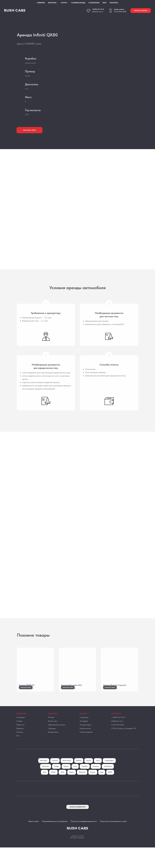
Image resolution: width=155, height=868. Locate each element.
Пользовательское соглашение (55, 833)
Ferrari (96, 767)
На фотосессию (85, 734)
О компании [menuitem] (94, 3)
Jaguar (86, 778)
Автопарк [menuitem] (52, 3)
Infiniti (67, 778)
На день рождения (86, 738)
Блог (18, 742)
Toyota (108, 778)
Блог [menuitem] (105, 3)
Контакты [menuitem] (114, 3)
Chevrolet (58, 772)
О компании (21, 723)
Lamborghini (45, 772)
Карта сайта (34, 833)
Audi (58, 778)
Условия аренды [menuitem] (78, 3)
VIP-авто (51, 723)
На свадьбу (84, 727)
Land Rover (47, 778)
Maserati (97, 778)
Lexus (106, 767)
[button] (141, 11)
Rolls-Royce (74, 767)
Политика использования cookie (113, 833)
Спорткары (52, 734)
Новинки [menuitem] (41, 3)
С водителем (84, 723)
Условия (19, 727)
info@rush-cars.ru (98, 12)
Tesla (77, 778)
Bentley (86, 767)
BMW (82, 784)
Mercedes (50, 767)
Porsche (61, 767)
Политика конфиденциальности (84, 833)
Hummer (110, 772)
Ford (89, 772)
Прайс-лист (21, 731)
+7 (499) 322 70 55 (118, 723)
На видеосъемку (85, 731)
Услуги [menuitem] (64, 3)
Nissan (80, 772)
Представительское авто (57, 731)
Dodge (69, 772)
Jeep (73, 784)
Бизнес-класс (53, 727)
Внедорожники (53, 738)
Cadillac (99, 772)
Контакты (20, 738)
